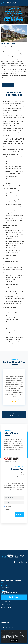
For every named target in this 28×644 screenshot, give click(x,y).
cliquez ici (11, 638)
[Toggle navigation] (25, 3)
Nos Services (8, 85)
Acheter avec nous (7, 592)
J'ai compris (14, 641)
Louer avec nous (6, 597)
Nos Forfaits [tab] (20, 85)
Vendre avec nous (6, 594)
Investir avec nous (6, 600)
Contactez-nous (6, 603)
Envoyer (20, 493)
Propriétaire (8, 485)
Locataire (8, 488)
